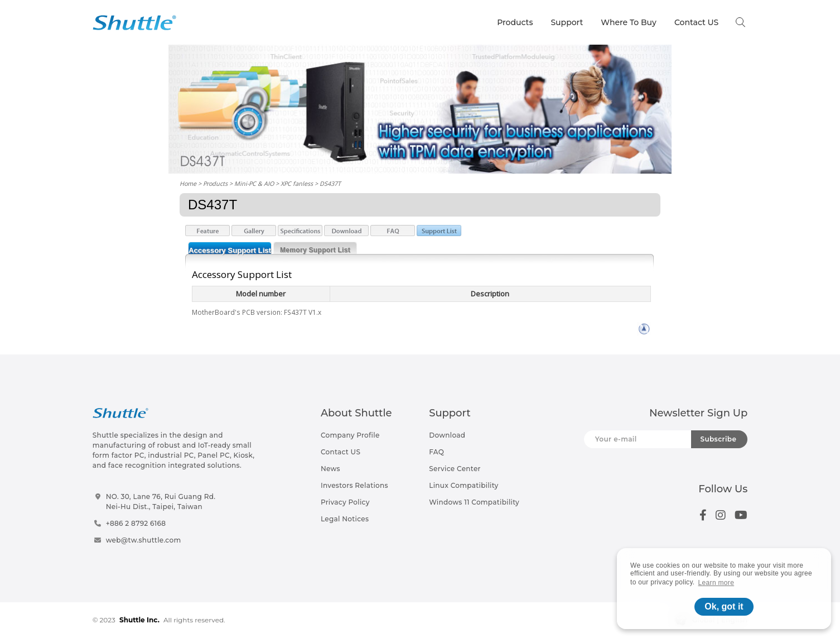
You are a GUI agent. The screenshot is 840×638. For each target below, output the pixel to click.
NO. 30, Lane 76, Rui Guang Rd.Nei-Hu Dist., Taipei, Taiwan (161, 502)
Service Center (455, 469)
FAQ (436, 452)
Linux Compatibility (464, 485)
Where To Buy (629, 22)
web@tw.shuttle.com (144, 540)
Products (515, 22)
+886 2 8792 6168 (136, 523)
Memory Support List (315, 250)
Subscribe (718, 439)
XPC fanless (297, 183)
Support (567, 22)
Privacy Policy (345, 502)
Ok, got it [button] (724, 606)
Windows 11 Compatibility (474, 502)
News (330, 469)
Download (447, 435)
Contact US (696, 22)
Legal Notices (345, 519)
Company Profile (350, 435)
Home (188, 183)
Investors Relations (354, 485)
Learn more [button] (716, 583)
